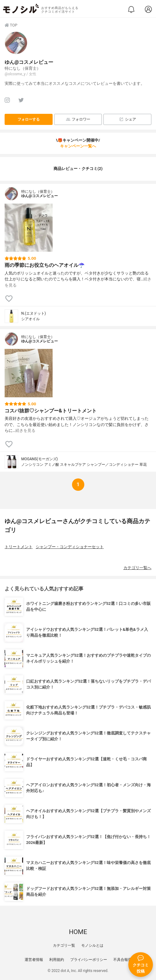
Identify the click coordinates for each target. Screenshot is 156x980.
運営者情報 (34, 960)
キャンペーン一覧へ (78, 146)
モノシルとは (92, 945)
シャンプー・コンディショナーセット (70, 547)
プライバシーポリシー (89, 960)
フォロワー (78, 119)
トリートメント (19, 547)
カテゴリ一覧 (64, 945)
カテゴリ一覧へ (137, 568)
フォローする (29, 119)
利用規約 (57, 960)
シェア (128, 119)
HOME (78, 932)
